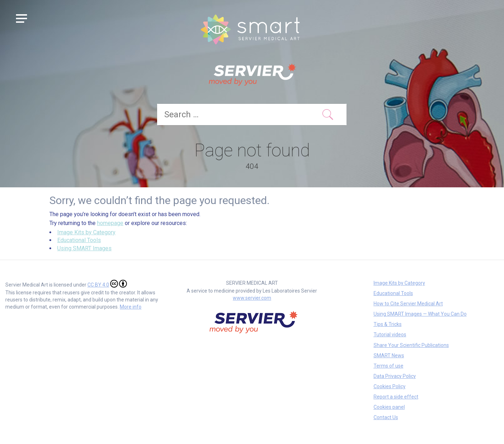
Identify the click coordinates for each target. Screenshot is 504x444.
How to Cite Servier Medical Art (408, 304)
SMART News (389, 355)
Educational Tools (79, 240)
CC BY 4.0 (107, 284)
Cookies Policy (390, 386)
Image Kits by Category (86, 232)
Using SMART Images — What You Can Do (420, 314)
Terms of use (388, 366)
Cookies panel (389, 407)
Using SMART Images (84, 248)
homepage (110, 223)
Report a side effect (396, 397)
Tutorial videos (390, 335)
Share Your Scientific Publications (411, 345)
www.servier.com (252, 298)
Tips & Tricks (388, 324)
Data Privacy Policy (395, 376)
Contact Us (386, 417)
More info (131, 307)
